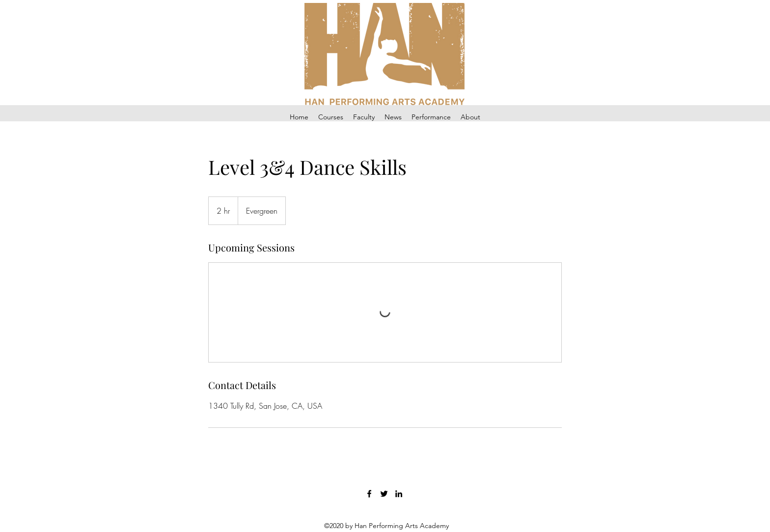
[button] (331, 117)
